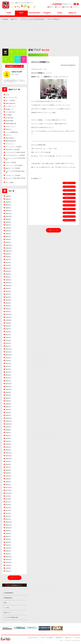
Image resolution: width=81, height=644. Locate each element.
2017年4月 (8, 511)
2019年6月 (8, 436)
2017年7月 (8, 502)
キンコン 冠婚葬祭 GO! (12, 132)
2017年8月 (8, 499)
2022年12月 (9, 314)
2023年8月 (8, 291)
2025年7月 (8, 225)
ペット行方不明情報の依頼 (11, 617)
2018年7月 (8, 467)
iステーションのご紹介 (47, 638)
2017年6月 (8, 505)
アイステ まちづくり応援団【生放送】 (15, 152)
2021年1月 (8, 381)
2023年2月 (8, 309)
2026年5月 (8, 196)
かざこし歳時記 (10, 182)
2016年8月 (8, 534)
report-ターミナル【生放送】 (13, 168)
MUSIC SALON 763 (11, 141)
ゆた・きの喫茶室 (10, 100)
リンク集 (6, 608)
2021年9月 (8, 358)
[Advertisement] (40, 34)
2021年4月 (8, 372)
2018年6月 (8, 470)
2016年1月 (8, 554)
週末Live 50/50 (9, 121)
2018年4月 (8, 476)
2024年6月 (8, 263)
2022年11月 (9, 317)
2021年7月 (8, 363)
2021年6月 (8, 366)
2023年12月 (9, 280)
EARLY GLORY (17, 72)
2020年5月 (8, 404)
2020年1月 (8, 415)
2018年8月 (8, 464)
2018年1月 (8, 485)
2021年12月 (9, 349)
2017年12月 (9, 487)
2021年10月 (9, 355)
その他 (7, 95)
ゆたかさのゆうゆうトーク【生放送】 (15, 155)
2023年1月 (8, 312)
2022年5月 (8, 335)
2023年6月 (8, 297)
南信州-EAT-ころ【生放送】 (13, 150)
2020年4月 (8, 407)
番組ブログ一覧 (54, 230)
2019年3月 (8, 444)
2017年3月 (8, 513)
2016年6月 (8, 539)
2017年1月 (8, 519)
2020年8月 (8, 395)
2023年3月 (8, 306)
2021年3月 (8, 375)
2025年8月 (8, 222)
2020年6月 (8, 401)
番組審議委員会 (8, 598)
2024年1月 (8, 277)
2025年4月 (8, 234)
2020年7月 (8, 398)
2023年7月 (8, 294)
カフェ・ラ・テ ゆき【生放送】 (14, 165)
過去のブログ (14, 578)
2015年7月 (8, 571)
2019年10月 (9, 424)
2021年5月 (8, 369)
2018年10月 (9, 459)
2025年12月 (9, 211)
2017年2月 (8, 516)
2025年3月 (8, 237)
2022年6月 (8, 332)
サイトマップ (75, 7)
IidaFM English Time (11, 124)
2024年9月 (8, 254)
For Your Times (9, 118)
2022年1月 (8, 346)
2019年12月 (9, 418)
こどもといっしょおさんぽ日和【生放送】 (32, 19)
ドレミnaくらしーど (11, 106)
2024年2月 (8, 274)
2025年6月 (8, 228)
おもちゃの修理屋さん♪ (41, 62)
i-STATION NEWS (34, 13)
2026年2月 (8, 205)
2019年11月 (9, 421)
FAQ (5, 603)
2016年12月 (9, 522)
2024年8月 (8, 257)
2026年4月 (8, 199)
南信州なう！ (9, 129)
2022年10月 (9, 320)
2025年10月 (9, 216)
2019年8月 (8, 430)
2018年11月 (9, 456)
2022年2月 (8, 343)
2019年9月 (8, 427)
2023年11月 (9, 283)
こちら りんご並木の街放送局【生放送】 (15, 172)
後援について (8, 613)
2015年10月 (9, 562)
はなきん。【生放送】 (11, 162)
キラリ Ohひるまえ (10, 112)
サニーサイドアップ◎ (11, 98)
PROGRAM (47, 13)
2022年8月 (8, 326)
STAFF (60, 13)
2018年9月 (8, 461)
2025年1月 (8, 242)
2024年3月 (8, 271)
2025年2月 (8, 239)
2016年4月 (8, 545)
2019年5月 (8, 438)
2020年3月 (8, 410)
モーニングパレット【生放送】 (14, 147)
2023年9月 (8, 288)
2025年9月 (8, 219)
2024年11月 (9, 248)
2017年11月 (9, 490)
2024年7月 (8, 260)
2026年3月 (8, 202)
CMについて (52, 7)
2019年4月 (8, 441)
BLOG (21, 13)
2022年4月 (8, 337)
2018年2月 (8, 482)
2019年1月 (8, 450)
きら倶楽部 (8, 115)
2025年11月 (9, 214)
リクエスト (59, 7)
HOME (9, 13)
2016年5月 (8, 542)
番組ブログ (14, 19)
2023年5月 (8, 300)
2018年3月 (8, 479)
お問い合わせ (67, 7)
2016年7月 (8, 536)
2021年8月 (8, 361)
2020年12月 (9, 384)
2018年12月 (9, 453)
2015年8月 (8, 568)
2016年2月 (8, 551)
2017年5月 (8, 508)
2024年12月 (9, 245)
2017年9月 (8, 496)
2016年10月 (9, 528)
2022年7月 (8, 329)
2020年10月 (9, 389)
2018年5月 (8, 473)
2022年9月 (8, 323)
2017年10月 (9, 493)
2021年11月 (9, 352)
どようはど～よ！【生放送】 (13, 175)
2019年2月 (8, 447)
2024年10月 (9, 251)
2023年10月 (9, 286)
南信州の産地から (10, 138)
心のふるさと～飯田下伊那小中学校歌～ (15, 179)
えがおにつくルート (11, 126)
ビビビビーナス (10, 144)
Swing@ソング (9, 109)
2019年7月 (8, 433)
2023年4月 (8, 303)
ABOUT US (72, 13)
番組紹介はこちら (69, 183)
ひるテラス (8, 135)
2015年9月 (8, 565)
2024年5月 (8, 265)
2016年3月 (8, 548)
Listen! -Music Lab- (10, 103)
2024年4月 (8, 268)
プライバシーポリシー (33, 638)
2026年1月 (8, 208)
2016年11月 (9, 525)
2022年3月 (8, 340)
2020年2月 (8, 412)
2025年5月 (8, 231)
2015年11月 (9, 560)
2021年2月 (8, 378)
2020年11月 (9, 387)
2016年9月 (8, 531)
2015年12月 (9, 557)
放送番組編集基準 (9, 593)
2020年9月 (8, 392)
